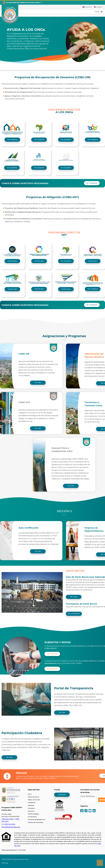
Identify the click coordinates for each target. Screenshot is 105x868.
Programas (32, 803)
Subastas (31, 805)
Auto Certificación (29, 528)
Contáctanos (32, 817)
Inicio (30, 794)
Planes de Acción (34, 800)
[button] (97, 12)
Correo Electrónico (88, 796)
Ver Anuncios (52, 654)
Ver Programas (92, 183)
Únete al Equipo (33, 814)
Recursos (31, 811)
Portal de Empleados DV (37, 819)
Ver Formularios (74, 614)
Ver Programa (93, 289)
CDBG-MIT (24, 402)
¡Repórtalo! (62, 795)
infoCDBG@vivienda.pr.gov (11, 827)
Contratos (31, 808)
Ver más (38, 383)
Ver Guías (74, 597)
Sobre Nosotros (33, 797)
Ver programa (12, 140)
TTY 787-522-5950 (8, 824)
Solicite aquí (12, 261)
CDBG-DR (24, 354)
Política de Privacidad (35, 822)
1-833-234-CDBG (8, 819)
